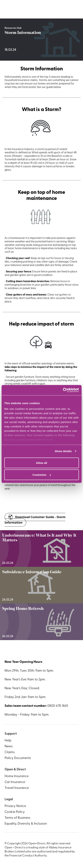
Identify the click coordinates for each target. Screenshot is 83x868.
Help (8, 741)
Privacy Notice (15, 806)
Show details (63, 451)
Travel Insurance (17, 788)
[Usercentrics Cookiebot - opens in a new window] (63, 390)
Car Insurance (15, 782)
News (9, 746)
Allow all (41, 463)
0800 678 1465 (58, 706)
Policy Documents (18, 758)
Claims (10, 752)
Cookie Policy (15, 812)
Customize (42, 475)
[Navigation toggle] (76, 9)
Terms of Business (17, 818)
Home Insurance (17, 776)
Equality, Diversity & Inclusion (26, 824)
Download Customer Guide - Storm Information (35, 519)
